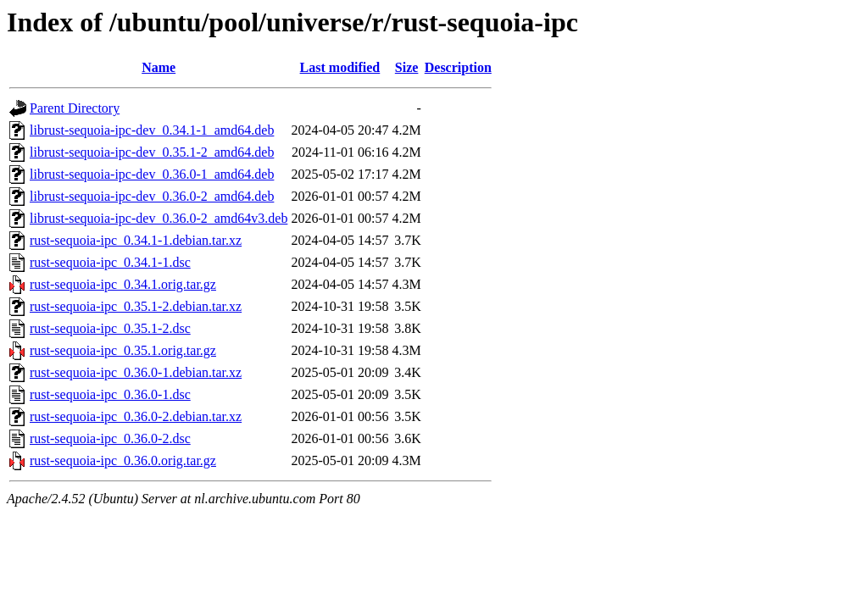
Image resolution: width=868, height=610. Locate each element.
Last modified (340, 67)
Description (458, 67)
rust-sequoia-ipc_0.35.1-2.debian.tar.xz (136, 306)
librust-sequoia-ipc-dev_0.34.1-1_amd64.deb (152, 130)
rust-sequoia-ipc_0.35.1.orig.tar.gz (123, 350)
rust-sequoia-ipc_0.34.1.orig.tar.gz (123, 284)
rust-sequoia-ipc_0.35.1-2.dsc (110, 328)
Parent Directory (75, 108)
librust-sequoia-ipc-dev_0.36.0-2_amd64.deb (152, 196)
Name (159, 67)
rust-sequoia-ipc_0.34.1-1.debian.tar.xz (136, 240)
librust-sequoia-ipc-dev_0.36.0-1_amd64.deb (152, 174)
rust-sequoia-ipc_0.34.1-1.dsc (110, 262)
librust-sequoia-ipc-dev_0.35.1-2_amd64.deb (152, 152)
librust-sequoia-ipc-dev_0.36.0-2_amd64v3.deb (159, 218)
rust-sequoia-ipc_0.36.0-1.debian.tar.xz (136, 372)
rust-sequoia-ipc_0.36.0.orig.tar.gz (123, 460)
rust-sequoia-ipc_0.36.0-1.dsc (110, 394)
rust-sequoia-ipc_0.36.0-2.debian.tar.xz (136, 416)
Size (407, 67)
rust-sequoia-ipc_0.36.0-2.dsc (110, 438)
